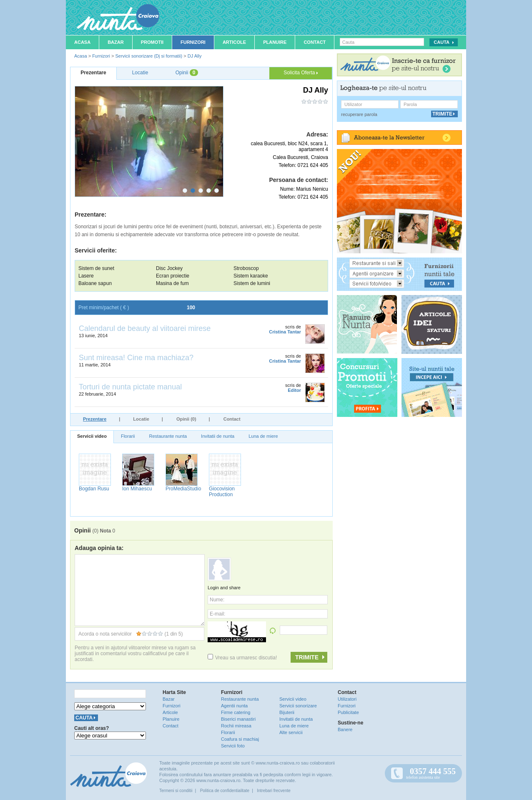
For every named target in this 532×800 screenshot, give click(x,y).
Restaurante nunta (168, 436)
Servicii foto (233, 746)
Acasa (82, 42)
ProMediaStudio (183, 489)
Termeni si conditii (176, 791)
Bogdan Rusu (94, 489)
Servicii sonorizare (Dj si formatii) (149, 56)
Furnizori (193, 42)
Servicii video (92, 436)
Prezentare (95, 419)
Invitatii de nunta (218, 436)
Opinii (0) (186, 419)
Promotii (152, 42)
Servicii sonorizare (298, 706)
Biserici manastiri (238, 719)
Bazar (116, 42)
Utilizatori (347, 699)
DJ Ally (195, 56)
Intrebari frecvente (274, 791)
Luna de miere (263, 436)
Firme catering (236, 712)
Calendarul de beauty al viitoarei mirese (145, 328)
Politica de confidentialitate (225, 791)
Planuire (275, 42)
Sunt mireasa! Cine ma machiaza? (136, 358)
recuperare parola (359, 114)
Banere (345, 729)
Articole (234, 42)
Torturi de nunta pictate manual (130, 387)
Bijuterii (287, 712)
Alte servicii (291, 732)
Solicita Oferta (301, 73)
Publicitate (348, 712)
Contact (315, 42)
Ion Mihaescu (137, 489)
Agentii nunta (234, 706)
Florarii (128, 436)
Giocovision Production (222, 492)
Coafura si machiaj (240, 739)
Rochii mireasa (236, 726)
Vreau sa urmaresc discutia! (242, 658)
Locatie (141, 419)
